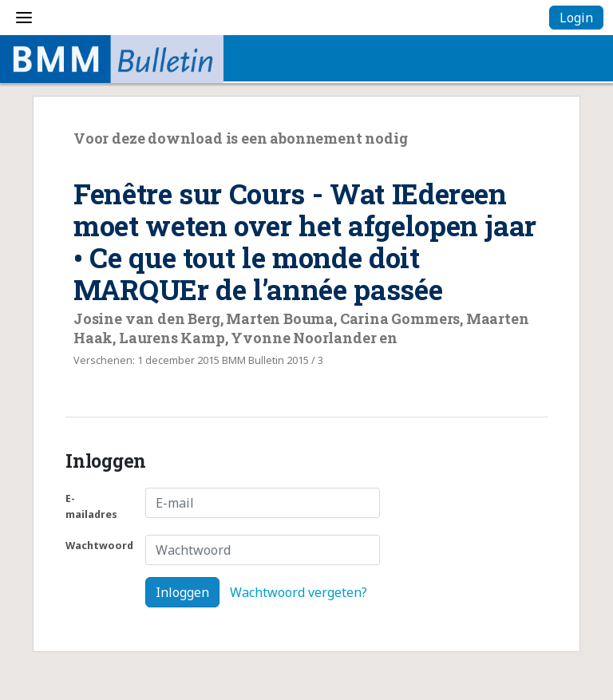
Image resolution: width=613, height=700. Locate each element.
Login (576, 18)
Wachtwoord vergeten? (299, 592)
